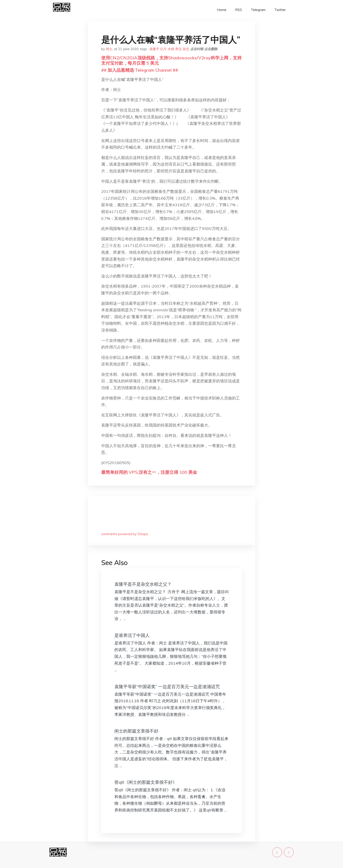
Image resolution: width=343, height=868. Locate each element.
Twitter (280, 10)
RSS (239, 10)
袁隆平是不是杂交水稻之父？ (143, 584)
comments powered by (125, 534)
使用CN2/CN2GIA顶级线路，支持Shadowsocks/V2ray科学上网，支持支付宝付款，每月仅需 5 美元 (171, 60)
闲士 (109, 49)
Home (222, 10)
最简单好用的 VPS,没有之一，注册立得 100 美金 (149, 472)
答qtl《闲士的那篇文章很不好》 (146, 782)
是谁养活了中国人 (132, 635)
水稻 (171, 49)
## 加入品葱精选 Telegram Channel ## (140, 70)
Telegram (258, 10)
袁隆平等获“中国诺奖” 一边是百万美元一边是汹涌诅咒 (167, 687)
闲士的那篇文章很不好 (136, 731)
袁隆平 (154, 49)
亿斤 (163, 49)
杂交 (186, 49)
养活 (178, 49)
